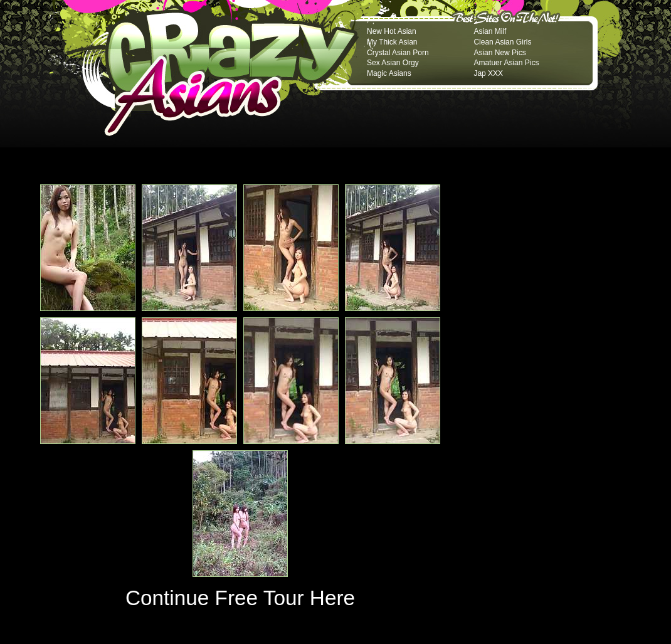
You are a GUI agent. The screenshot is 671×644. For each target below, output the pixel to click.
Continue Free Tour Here (240, 598)
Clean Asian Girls (502, 42)
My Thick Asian (392, 42)
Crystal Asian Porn (398, 53)
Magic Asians (389, 73)
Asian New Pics (499, 53)
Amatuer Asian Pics (506, 63)
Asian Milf (490, 31)
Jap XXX (488, 73)
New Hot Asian (392, 31)
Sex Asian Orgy (393, 63)
